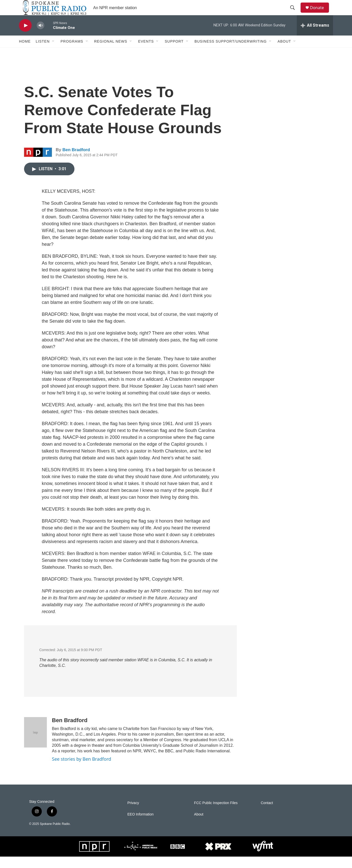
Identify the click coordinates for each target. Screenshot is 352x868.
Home (25, 53)
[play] (25, 37)
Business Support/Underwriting (231, 53)
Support (174, 53)
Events (146, 53)
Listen (43, 53)
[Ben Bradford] (35, 744)
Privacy (133, 814)
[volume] (41, 37)
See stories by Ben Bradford (82, 770)
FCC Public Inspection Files (216, 814)
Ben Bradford (76, 161)
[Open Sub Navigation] (53, 53)
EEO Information (141, 826)
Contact (267, 814)
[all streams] (315, 37)
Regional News (111, 53)
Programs (72, 53)
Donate (320, 13)
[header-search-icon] (295, 13)
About (284, 53)
